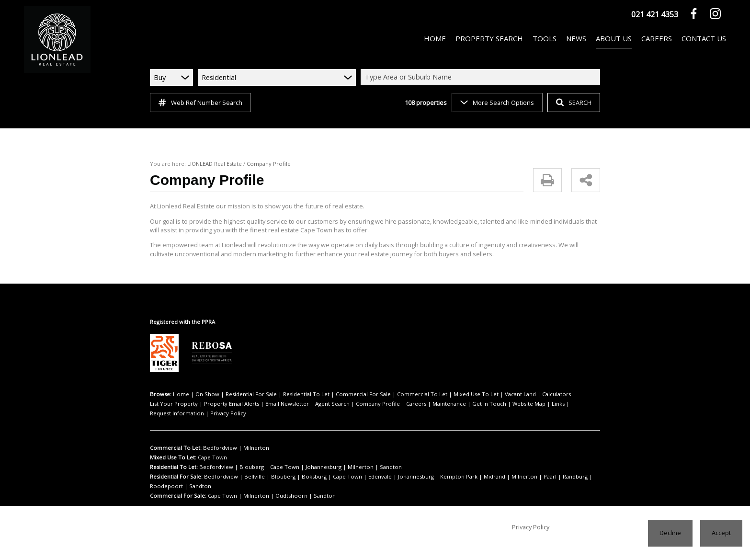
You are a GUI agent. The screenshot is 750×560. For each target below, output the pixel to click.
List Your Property (553, 394)
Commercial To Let (394, 394)
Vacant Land (481, 394)
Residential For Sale (242, 394)
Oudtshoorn (278, 477)
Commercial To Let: (175, 438)
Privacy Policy (544, 404)
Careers (339, 404)
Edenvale (356, 467)
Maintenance (368, 404)
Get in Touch (403, 404)
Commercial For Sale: (177, 477)
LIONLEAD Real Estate (211, 164)
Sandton (364, 457)
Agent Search (265, 404)
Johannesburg (307, 457)
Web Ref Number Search (199, 103)
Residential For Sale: (176, 467)
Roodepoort (557, 467)
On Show (202, 394)
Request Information (499, 404)
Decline (671, 532)
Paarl (504, 467)
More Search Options (496, 102)
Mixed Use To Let (442, 394)
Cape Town (210, 448)
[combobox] (482, 77)
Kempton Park (427, 467)
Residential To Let (291, 394)
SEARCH (573, 102)
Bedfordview (216, 438)
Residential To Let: (174, 457)
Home (180, 394)
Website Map (438, 404)
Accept (722, 532)
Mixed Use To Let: (173, 448)
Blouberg (244, 457)
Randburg (527, 467)
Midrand (458, 467)
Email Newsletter (225, 404)
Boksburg (298, 467)
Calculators (514, 394)
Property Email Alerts (175, 404)
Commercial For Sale (342, 394)
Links (464, 404)
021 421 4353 (655, 14)
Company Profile (305, 404)
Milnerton (246, 438)
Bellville (247, 467)
